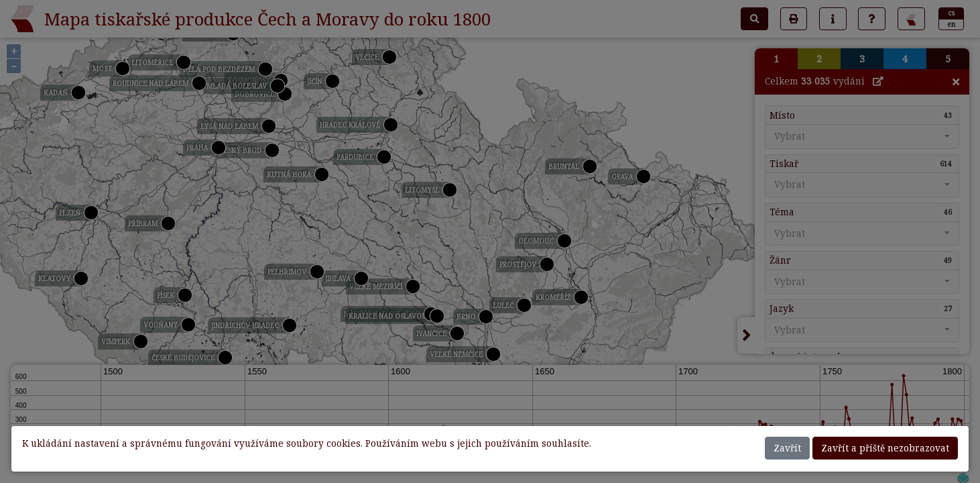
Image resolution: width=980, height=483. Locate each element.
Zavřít (787, 448)
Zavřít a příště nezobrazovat (885, 448)
